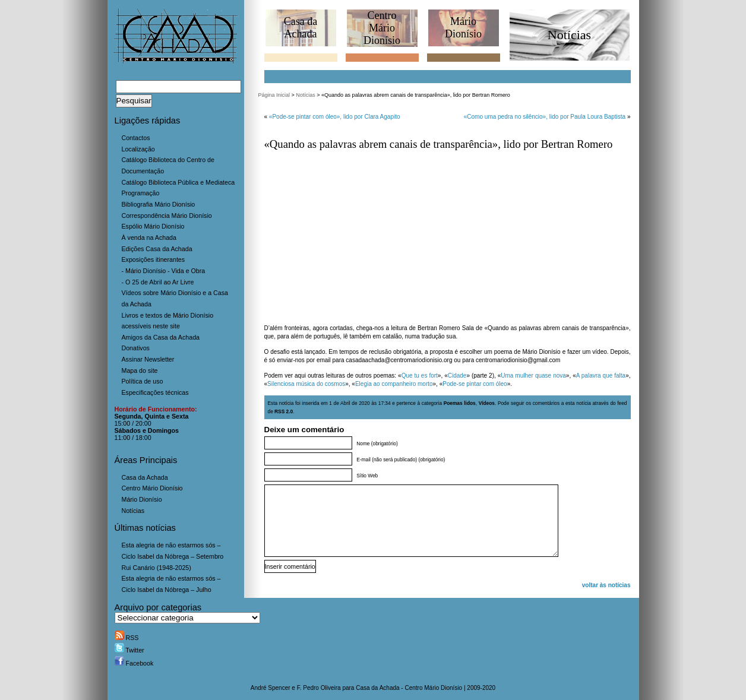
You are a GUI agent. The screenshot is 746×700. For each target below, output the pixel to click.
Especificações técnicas (155, 392)
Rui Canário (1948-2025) (157, 568)
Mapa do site (140, 370)
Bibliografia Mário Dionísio (159, 204)
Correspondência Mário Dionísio (167, 216)
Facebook (134, 663)
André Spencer (271, 688)
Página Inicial (274, 95)
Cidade (457, 376)
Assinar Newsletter (148, 359)
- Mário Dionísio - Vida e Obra (164, 271)
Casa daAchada (301, 28)
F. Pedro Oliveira (319, 688)
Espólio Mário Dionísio (153, 226)
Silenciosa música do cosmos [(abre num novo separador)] (306, 384)
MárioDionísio (463, 28)
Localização (138, 149)
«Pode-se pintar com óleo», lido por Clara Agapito (335, 117)
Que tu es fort (420, 376)
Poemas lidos (460, 403)
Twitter (129, 650)
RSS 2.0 (284, 411)
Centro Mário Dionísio (152, 488)
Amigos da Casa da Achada (161, 337)
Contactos (136, 138)
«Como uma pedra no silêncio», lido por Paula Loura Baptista (545, 117)
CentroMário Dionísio (382, 28)
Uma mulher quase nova (533, 376)
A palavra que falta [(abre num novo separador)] (601, 376)
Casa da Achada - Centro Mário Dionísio (409, 688)
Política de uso (143, 381)
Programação (141, 193)
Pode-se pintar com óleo (475, 384)
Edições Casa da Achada (157, 249)
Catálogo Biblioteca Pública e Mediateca (178, 182)
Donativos (136, 348)
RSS (127, 638)
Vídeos (487, 403)
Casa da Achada (145, 477)
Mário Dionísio (142, 499)
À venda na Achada (149, 237)
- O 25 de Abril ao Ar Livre (158, 282)
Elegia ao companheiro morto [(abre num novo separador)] (394, 384)
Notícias (133, 511)
